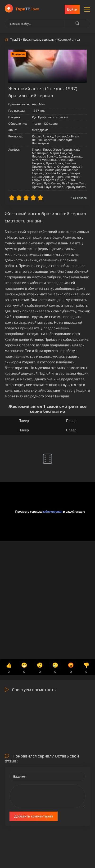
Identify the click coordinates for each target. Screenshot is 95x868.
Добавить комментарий (34, 816)
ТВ (27, 9)
